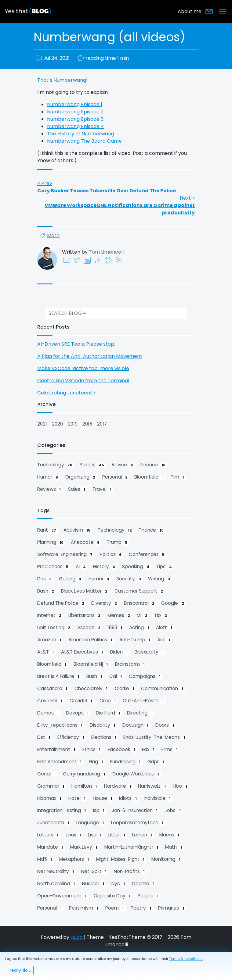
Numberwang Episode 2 (75, 112)
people (149, 896)
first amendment (61, 762)
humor (49, 477)
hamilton (85, 786)
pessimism (85, 908)
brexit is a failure (59, 676)
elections (105, 737)
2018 (87, 424)
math (53, 235)
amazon (50, 640)
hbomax (50, 798)
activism (78, 530)
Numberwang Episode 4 (76, 126)
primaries (172, 908)
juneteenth (54, 823)
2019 (73, 424)
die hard (109, 713)
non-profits (130, 871)
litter (118, 835)
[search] (116, 313)
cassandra (53, 689)
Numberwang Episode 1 (75, 104)
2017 (102, 424)
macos (170, 835)
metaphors (75, 859)
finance (154, 465)
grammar (52, 786)
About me (190, 11)
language (91, 823)
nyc (119, 884)
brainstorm (131, 664)
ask (165, 640)
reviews (50, 489)
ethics (93, 750)
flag (97, 762)
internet (50, 615)
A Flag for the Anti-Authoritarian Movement (90, 356)
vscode (90, 628)
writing (160, 579)
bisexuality (150, 652)
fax (149, 750)
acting (140, 628)
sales (78, 489)
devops (78, 713)
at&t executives (83, 652)
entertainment (57, 750)
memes (120, 615)
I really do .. (19, 970)
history (105, 567)
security (130, 579)
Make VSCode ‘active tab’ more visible (83, 368)
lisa (96, 835)
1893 (116, 628)
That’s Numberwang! (62, 80)
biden (120, 652)
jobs (174, 811)
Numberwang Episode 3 (75, 119)
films (171, 750)
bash (47, 591)
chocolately (92, 689)
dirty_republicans (61, 725)
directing (141, 713)
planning (52, 542)
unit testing (55, 628)
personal (116, 477)
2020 (57, 424)
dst (45, 737)
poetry (142, 908)
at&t (47, 652)
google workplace (137, 774)
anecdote (86, 542)
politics (93, 465)
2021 (42, 424)
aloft (165, 628)
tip (161, 615)
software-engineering (66, 554)
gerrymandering (85, 774)
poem (116, 908)
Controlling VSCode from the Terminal (83, 381)
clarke (126, 689)
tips (165, 567)
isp (100, 811)
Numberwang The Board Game (84, 141)
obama (144, 884)
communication (163, 689)
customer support (140, 591)
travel (103, 489)
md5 (46, 859)
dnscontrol (140, 603)
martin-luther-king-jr (132, 847)
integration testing (63, 811)
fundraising (127, 762)
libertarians (85, 615)
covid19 (82, 701)
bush (95, 676)
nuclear (94, 884)
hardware (119, 786)
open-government (63, 896)
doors (166, 725)
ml (143, 615)
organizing (81, 477)
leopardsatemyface (138, 823)
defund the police (62, 603)
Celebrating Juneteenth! (67, 393)
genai (48, 774)
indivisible (158, 798)
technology (56, 465)
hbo (181, 786)
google (174, 603)
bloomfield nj (92, 664)
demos (49, 713)
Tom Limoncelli (107, 252)
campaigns (146, 676)
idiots (129, 798)
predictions (54, 567)
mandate (51, 847)
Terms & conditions (186, 959)
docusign (137, 725)
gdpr (157, 762)
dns (46, 579)
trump (118, 542)
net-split (95, 871)
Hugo (77, 937)
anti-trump (136, 640)
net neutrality (57, 871)
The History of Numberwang (81, 134)
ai (82, 567)
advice (124, 465)
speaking (137, 567)
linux (74, 835)
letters (49, 835)
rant (48, 530)
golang (71, 579)
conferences (148, 554)
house (104, 798)
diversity (105, 603)
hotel (78, 798)
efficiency (72, 737)
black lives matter (85, 591)
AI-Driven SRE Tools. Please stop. (76, 344)
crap (109, 701)
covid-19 (51, 701)
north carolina (57, 884)
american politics (91, 640)
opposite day (113, 896)
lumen (143, 835)
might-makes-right (121, 859)
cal (117, 676)
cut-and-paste (144, 701)
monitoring (167, 859)
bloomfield (150, 477)
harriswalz (153, 786)
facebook (123, 750)
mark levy (85, 847)
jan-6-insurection (136, 811)
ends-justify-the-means (155, 737)
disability (104, 725)
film (179, 477)
